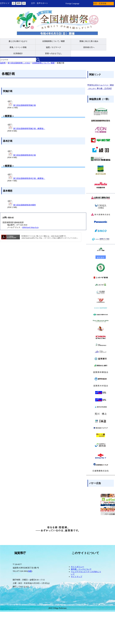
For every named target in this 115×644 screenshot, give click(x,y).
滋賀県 (3, 63)
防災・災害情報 (100, 3)
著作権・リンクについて (81, 602)
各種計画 (60, 63)
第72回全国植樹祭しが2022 (19, 63)
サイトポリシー (77, 599)
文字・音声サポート (40, 3)
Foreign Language (72, 3)
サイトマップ (77, 609)
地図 (30, 603)
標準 (19, 3)
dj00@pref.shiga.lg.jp (30, 227)
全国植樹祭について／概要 (43, 63)
